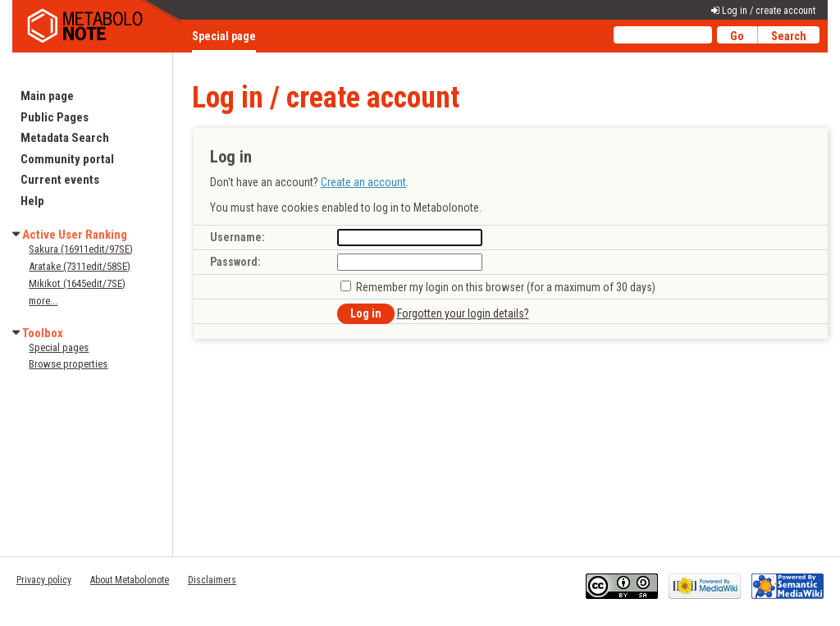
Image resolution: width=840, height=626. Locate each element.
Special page (224, 36)
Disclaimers (212, 580)
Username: (237, 237)
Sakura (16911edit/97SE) (81, 249)
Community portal (67, 159)
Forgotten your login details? (463, 313)
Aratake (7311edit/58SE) (80, 266)
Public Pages (55, 117)
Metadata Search (65, 138)
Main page (47, 96)
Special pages (59, 347)
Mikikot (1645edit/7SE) (77, 283)
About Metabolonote (130, 580)
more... (43, 301)
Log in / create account (769, 11)
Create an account (363, 182)
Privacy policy (44, 580)
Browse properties (68, 364)
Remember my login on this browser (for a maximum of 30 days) (506, 287)
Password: (235, 262)
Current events (60, 180)
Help (32, 201)
